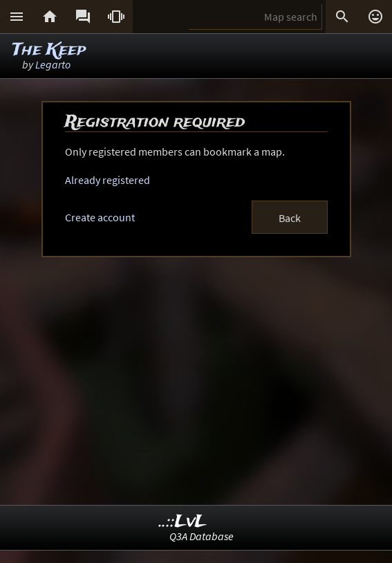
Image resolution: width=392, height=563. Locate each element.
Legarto (53, 64)
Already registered (108, 180)
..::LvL (183, 522)
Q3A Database (202, 536)
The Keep (49, 50)
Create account (100, 217)
